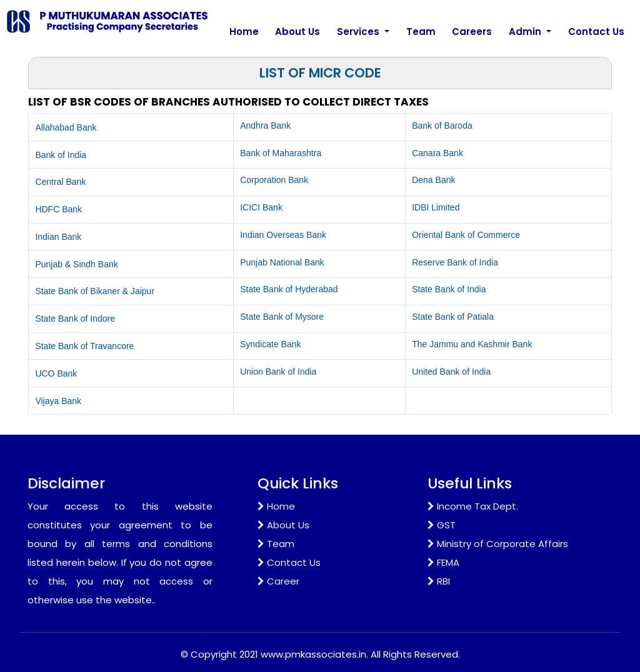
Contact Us (596, 32)
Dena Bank (433, 180)
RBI (439, 581)
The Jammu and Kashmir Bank (472, 344)
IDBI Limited (436, 207)
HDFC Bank (58, 209)
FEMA (443, 562)
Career (278, 581)
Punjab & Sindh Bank (76, 264)
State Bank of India (449, 289)
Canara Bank (437, 153)
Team (421, 32)
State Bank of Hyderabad (289, 289)
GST (442, 525)
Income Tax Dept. (473, 506)
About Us (297, 32)
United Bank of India (451, 372)
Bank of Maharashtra (281, 153)
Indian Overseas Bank (283, 235)
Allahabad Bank (66, 127)
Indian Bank (58, 237)
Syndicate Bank (270, 344)
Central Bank (60, 182)
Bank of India (61, 155)
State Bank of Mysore (282, 317)
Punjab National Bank (282, 262)
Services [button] (359, 32)
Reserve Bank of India (455, 262)
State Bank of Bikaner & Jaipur (95, 291)
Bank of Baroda (442, 126)
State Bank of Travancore (84, 346)
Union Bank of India (278, 372)
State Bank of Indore (75, 319)
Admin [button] (526, 32)
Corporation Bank (274, 180)
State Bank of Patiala (453, 317)
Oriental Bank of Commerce (466, 235)
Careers (472, 32)
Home (244, 32)
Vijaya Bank (58, 401)
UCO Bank (56, 373)
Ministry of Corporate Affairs (498, 544)
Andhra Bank (265, 126)
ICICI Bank (261, 207)
